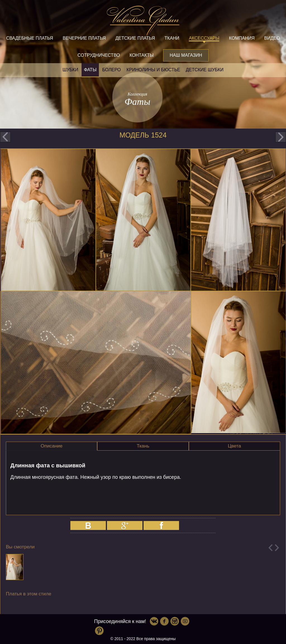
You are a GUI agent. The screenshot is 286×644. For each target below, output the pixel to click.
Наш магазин (186, 55)
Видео (272, 38)
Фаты (90, 70)
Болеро (112, 70)
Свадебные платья (30, 38)
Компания (242, 38)
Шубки (70, 70)
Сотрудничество (99, 55)
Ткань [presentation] (143, 446)
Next (277, 548)
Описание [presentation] (52, 446)
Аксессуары (204, 38)
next (281, 137)
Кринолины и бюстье (153, 70)
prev (5, 137)
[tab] (52, 446)
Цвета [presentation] (234, 446)
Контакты (142, 55)
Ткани (172, 38)
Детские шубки (205, 70)
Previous (270, 548)
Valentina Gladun (143, 21)
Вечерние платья (84, 38)
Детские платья (135, 38)
